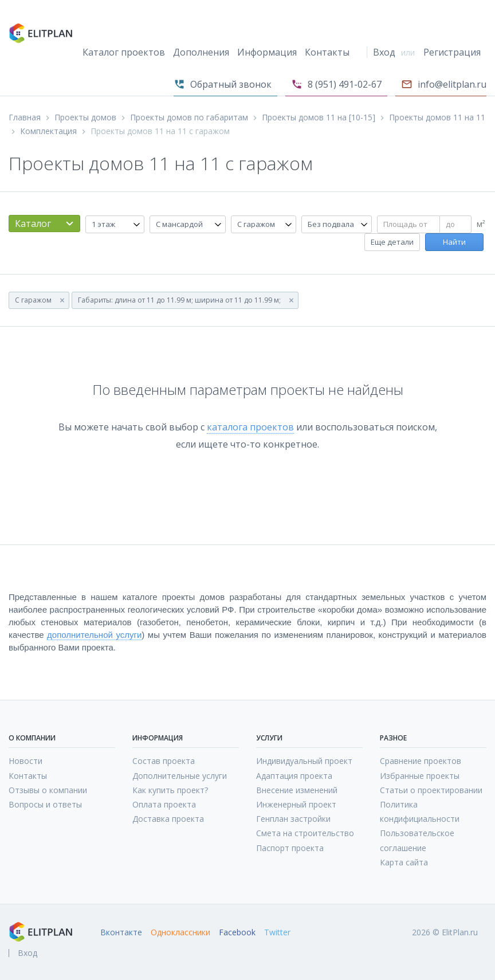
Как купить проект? (170, 790)
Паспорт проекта (290, 848)
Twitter (277, 932)
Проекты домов (85, 117)
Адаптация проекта (294, 776)
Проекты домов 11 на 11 (437, 117)
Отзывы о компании (48, 790)
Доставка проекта (168, 819)
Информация (267, 52)
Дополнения (201, 52)
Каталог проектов (124, 52)
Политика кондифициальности (420, 812)
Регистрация (452, 52)
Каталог (33, 224)
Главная (25, 117)
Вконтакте (121, 932)
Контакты (327, 52)
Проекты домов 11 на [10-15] (319, 117)
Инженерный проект (296, 804)
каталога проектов (250, 427)
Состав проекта (164, 761)
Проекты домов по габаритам (189, 117)
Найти (454, 242)
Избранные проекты (420, 776)
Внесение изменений (297, 790)
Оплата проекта (164, 804)
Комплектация (48, 131)
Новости (25, 761)
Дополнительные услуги (180, 776)
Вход (384, 52)
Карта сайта (404, 862)
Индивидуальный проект (304, 761)
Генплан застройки (293, 819)
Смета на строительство (305, 833)
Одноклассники (180, 932)
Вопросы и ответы (45, 804)
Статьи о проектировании (431, 790)
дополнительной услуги (94, 635)
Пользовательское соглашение (417, 840)
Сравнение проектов (421, 761)
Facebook (237, 932)
